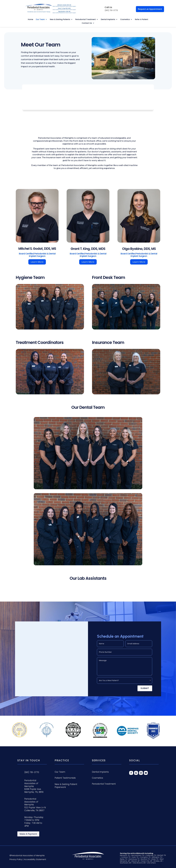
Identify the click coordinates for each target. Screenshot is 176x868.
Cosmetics (125, 20)
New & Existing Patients (60, 20)
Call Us (108, 7)
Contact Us (87, 23)
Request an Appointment (150, 9)
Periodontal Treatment (85, 20)
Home (30, 20)
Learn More (37, 262)
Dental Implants (108, 20)
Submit (145, 688)
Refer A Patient (142, 20)
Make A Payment (28, 834)
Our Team (40, 20)
